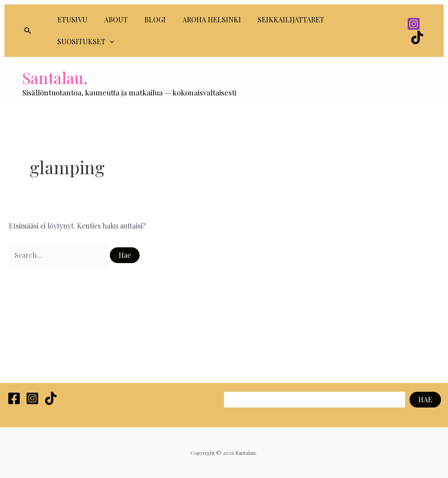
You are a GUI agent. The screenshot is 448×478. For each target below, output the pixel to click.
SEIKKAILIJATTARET (279, 19)
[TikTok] (417, 37)
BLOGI (149, 19)
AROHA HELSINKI (203, 19)
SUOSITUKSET (84, 42)
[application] (108, 42)
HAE (425, 399)
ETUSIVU (71, 19)
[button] (28, 31)
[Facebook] (14, 398)
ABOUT (112, 19)
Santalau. (55, 77)
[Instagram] (414, 24)
